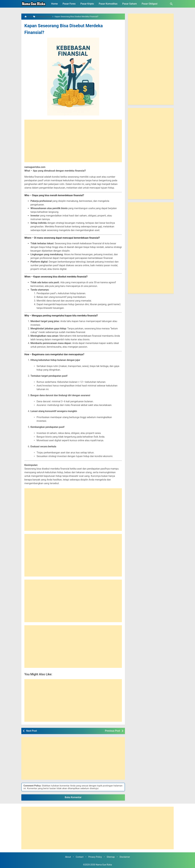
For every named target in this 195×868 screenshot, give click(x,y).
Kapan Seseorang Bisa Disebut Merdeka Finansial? (66, 29)
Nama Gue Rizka (104, 865)
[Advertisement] (73, 141)
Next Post (32, 731)
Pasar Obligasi (150, 4)
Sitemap (111, 857)
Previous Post (113, 731)
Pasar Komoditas (108, 4)
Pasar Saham (130, 4)
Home (54, 4)
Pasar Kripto (87, 4)
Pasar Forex (69, 4)
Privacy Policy (95, 857)
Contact (80, 857)
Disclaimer (125, 857)
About (68, 857)
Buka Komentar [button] (73, 797)
